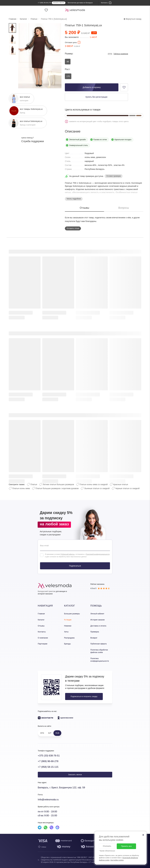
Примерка (95, 632)
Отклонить (107, 846)
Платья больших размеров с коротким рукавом (57, 488)
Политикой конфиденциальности (98, 554)
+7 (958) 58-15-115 (48, 767)
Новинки (68, 626)
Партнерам (43, 644)
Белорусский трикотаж (47, 591)
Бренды (67, 644)
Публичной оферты (67, 554)
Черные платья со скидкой (127, 488)
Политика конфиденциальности (100, 660)
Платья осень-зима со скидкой (94, 484)
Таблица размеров (118, 54)
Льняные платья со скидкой (97, 488)
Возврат (94, 638)
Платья (34, 484)
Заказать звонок (75, 775)
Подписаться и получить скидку (84, 696)
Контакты (42, 632)
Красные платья (121, 484)
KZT (50, 733)
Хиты (66, 632)
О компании (43, 638)
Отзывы (41, 626)
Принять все (126, 846)
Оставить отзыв (73, 228)
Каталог (41, 620)
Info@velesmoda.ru (48, 800)
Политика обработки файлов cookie (99, 651)
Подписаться (75, 566)
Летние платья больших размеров (58, 484)
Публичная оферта (98, 644)
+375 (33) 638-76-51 (49, 756)
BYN (42, 733)
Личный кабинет (97, 614)
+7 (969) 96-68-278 (48, 761)
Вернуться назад (132, 19)
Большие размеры (72, 614)
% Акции (68, 620)
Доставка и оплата (98, 626)
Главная (41, 614)
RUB (57, 733)
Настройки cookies (117, 860)
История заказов (97, 620)
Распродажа (69, 638)
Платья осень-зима (21, 488)
